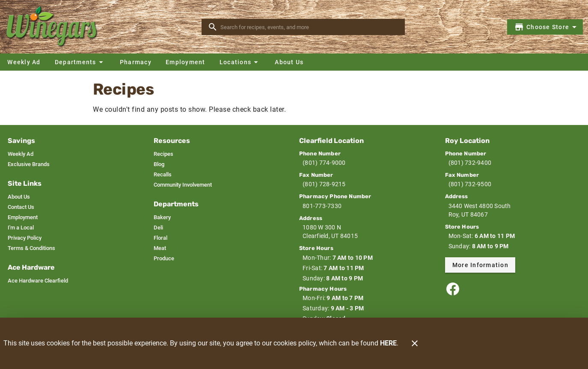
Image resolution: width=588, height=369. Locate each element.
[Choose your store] (547, 27)
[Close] (415, 343)
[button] (80, 62)
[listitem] (21, 154)
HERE (388, 343)
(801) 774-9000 (324, 163)
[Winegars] (55, 27)
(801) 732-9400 (470, 163)
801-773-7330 (322, 206)
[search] (309, 27)
